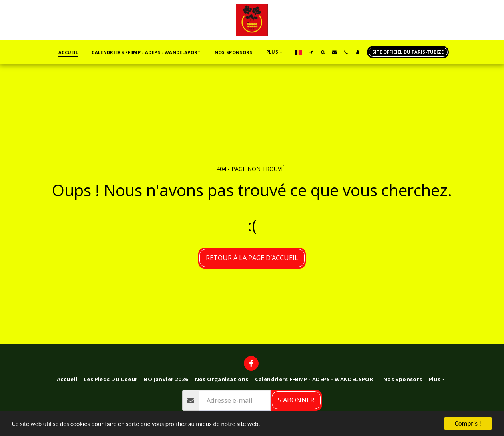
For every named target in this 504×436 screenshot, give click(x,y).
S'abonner (296, 400)
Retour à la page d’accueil (252, 258)
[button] (311, 52)
